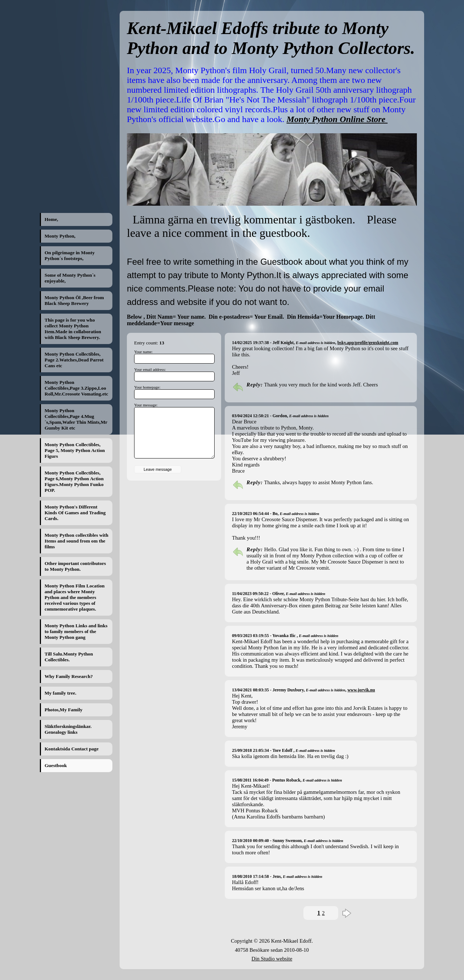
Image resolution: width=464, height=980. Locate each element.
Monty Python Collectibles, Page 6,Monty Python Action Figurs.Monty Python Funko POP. (74, 481)
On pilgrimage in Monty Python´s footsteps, (70, 256)
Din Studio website (272, 959)
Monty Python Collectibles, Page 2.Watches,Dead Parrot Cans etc (74, 360)
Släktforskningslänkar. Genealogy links (68, 729)
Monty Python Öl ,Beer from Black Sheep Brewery (74, 300)
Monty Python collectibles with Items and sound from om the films (76, 541)
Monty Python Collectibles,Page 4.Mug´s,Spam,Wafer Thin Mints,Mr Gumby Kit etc (76, 419)
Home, (51, 219)
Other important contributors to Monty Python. (75, 566)
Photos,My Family (63, 710)
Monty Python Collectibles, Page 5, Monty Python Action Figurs (75, 450)
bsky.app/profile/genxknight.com (368, 343)
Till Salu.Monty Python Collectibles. (69, 657)
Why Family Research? (69, 676)
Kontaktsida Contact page (72, 749)
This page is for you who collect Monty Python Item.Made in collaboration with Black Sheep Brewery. (73, 329)
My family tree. (60, 693)
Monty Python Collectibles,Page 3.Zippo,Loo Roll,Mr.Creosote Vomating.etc (76, 388)
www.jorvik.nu (361, 690)
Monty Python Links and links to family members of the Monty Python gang (76, 631)
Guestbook (56, 765)
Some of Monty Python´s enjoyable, (70, 278)
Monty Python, (60, 236)
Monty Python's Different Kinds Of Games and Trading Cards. (75, 513)
